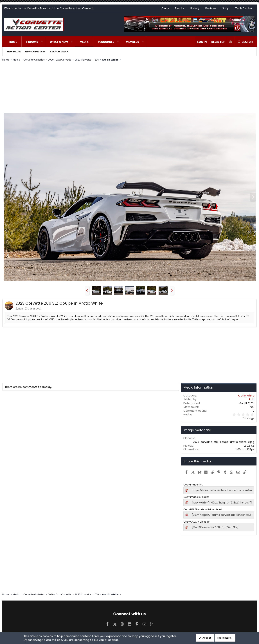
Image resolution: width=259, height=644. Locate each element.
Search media (59, 52)
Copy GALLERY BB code (197, 521)
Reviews (211, 8)
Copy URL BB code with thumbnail (203, 508)
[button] (42, 42)
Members (132, 42)
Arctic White (246, 395)
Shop (226, 8)
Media (84, 42)
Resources (106, 42)
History (195, 8)
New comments (35, 52)
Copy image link (193, 485)
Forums (32, 42)
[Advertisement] (130, 88)
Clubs (165, 8)
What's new (59, 42)
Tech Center (244, 8)
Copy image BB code (196, 497)
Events (180, 8)
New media (14, 52)
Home (13, 42)
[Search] (245, 42)
